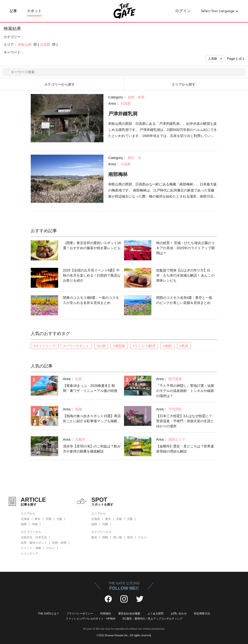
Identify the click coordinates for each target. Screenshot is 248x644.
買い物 (117, 537)
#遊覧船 (119, 346)
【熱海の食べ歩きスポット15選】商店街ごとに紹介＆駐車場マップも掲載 (92, 418)
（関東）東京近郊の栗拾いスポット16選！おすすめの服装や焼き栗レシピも (92, 245)
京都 (48, 519)
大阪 (59, 519)
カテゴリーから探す (60, 84)
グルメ (51, 548)
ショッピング (30, 553)
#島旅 (184, 346)
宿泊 (130, 537)
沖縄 (35, 524)
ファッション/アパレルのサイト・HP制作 (90, 619)
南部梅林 (118, 174)
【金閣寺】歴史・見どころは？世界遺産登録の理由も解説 (185, 449)
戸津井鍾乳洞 (123, 114)
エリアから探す (184, 84)
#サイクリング (45, 346)
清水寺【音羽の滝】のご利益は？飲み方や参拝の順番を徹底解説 (92, 449)
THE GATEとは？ (49, 613)
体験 (105, 537)
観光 (94, 537)
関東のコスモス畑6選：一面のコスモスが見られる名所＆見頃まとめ (91, 300)
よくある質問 (155, 613)
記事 (13, 11)
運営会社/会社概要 (129, 613)
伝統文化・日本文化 (34, 537)
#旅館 (167, 346)
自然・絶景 (59, 543)
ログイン (183, 11)
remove (35, 44)
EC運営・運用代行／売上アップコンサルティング (153, 619)
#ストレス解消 (144, 346)
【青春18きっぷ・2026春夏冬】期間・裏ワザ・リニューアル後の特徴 (90, 388)
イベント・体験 (31, 548)
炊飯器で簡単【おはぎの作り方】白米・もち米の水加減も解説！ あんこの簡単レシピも (186, 275)
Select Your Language (218, 11)
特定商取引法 (202, 613)
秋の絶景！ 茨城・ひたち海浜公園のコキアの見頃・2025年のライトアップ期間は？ (186, 248)
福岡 (24, 524)
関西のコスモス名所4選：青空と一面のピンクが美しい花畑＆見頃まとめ (184, 300)
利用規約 (106, 613)
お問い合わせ (179, 613)
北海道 (25, 519)
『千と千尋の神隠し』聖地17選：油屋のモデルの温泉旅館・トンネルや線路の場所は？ (185, 391)
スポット (34, 11)
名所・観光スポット (34, 543)
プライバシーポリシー (80, 613)
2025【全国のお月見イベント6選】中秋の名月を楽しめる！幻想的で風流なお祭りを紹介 (92, 275)
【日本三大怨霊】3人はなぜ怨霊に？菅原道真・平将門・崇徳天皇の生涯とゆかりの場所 (185, 421)
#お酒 (101, 346)
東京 (38, 519)
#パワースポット (76, 346)
